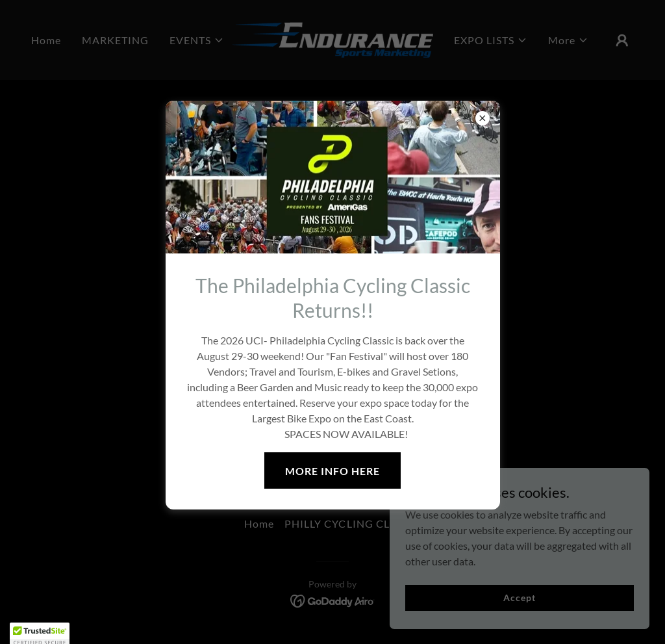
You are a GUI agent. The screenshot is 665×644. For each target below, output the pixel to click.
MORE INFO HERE (332, 471)
